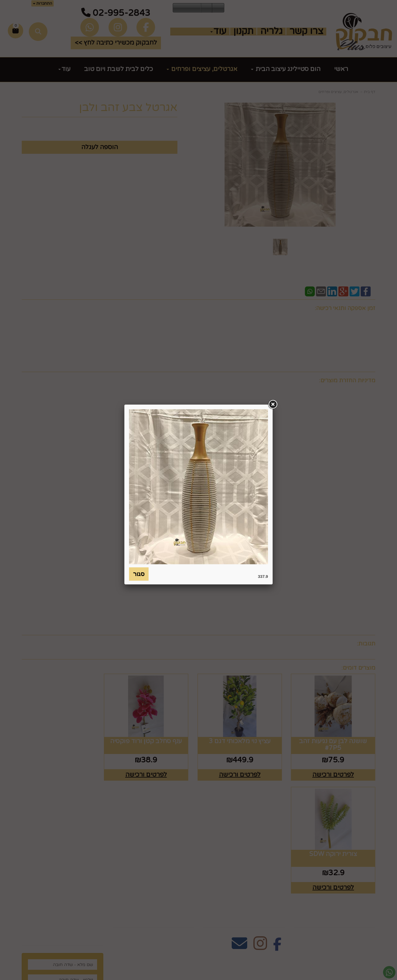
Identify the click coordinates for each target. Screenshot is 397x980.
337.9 (263, 576)
